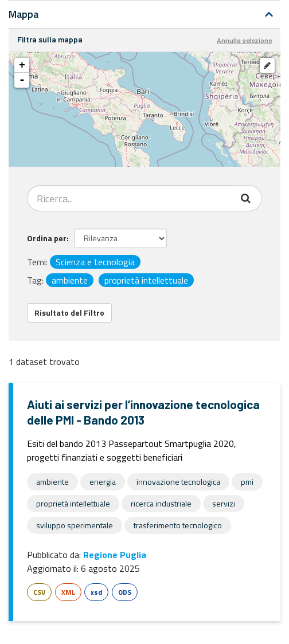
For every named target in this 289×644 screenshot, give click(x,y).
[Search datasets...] (130, 198)
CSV (39, 592)
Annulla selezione (244, 40)
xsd (96, 592)
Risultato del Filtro (69, 313)
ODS (125, 592)
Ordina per (47, 238)
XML (68, 592)
